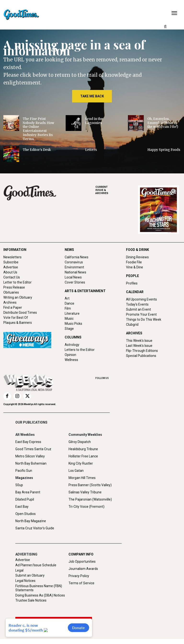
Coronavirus (74, 262)
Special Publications (141, 356)
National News (75, 272)
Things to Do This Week (144, 319)
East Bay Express (28, 442)
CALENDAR (135, 292)
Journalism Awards (83, 569)
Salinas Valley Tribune (85, 492)
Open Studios (26, 514)
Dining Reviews (137, 257)
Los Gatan (76, 471)
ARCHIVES (117, 190)
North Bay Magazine (31, 521)
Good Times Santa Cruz (33, 449)
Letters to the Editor (80, 350)
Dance (69, 303)
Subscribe (11, 262)
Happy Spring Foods (164, 150)
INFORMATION (15, 250)
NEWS (69, 250)
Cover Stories (75, 282)
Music (69, 319)
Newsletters (12, 257)
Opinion (70, 355)
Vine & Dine (135, 267)
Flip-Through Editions (142, 351)
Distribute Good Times (20, 313)
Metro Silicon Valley (30, 456)
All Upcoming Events (141, 299)
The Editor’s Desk (37, 150)
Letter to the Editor (17, 282)
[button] (165, 27)
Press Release (14, 287)
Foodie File (134, 262)
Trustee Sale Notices (31, 600)
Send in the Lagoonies (94, 121)
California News (77, 257)
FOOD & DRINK (138, 250)
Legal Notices (25, 581)
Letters (91, 150)
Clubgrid (132, 325)
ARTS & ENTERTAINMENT (85, 291)
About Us (10, 272)
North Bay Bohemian (31, 463)
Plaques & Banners (18, 323)
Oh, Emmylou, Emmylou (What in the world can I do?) (163, 123)
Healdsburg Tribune (83, 449)
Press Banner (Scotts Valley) (90, 485)
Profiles (132, 283)
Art (67, 298)
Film (68, 308)
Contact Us (12, 277)
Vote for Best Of (16, 318)
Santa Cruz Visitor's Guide (35, 528)
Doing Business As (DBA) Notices (40, 595)
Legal (19, 570)
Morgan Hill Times (82, 478)
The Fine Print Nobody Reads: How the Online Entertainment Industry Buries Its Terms (38, 129)
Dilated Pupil (25, 499)
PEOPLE (132, 276)
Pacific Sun (24, 471)
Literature (72, 313)
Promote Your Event (141, 314)
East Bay (22, 507)
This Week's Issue (139, 341)
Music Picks (73, 324)
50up (19, 485)
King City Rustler (81, 463)
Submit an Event (138, 309)
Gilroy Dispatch (80, 442)
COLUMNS (73, 337)
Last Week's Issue (139, 346)
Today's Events (137, 304)
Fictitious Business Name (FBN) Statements (39, 588)
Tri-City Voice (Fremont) (86, 507)
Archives (10, 302)
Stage (69, 329)
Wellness (71, 360)
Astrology (72, 345)
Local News (73, 277)
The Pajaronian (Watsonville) (90, 499)
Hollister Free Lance (83, 456)
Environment (74, 267)
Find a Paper (13, 307)
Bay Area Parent (28, 492)
